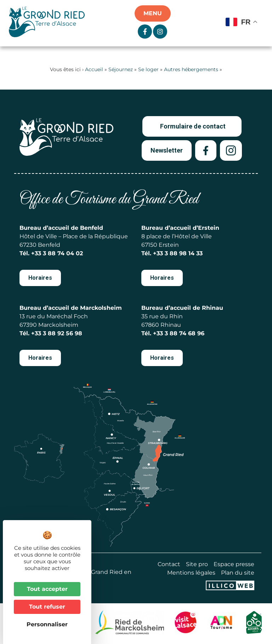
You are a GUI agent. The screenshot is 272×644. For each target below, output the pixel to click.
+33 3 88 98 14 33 (178, 253)
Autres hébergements (191, 69)
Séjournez (121, 69)
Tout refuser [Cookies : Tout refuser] (47, 607)
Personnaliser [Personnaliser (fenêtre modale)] (47, 624)
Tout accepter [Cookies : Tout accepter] (47, 589)
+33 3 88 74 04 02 (57, 253)
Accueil (94, 69)
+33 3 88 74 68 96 (179, 333)
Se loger (148, 69)
